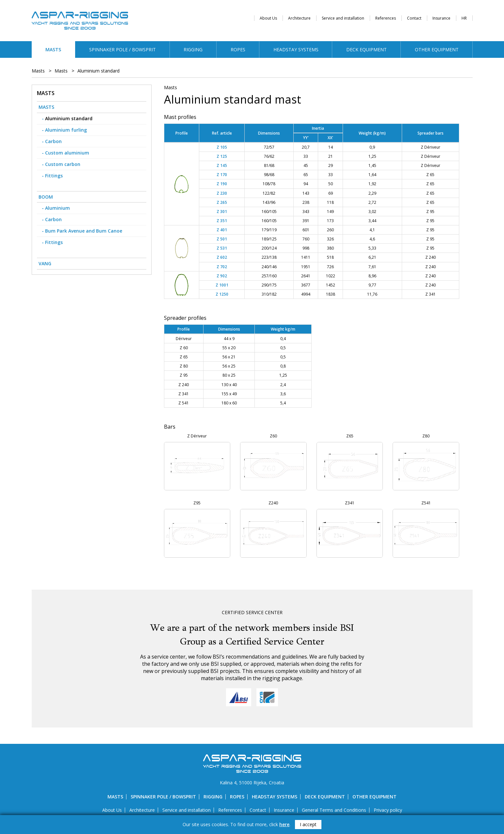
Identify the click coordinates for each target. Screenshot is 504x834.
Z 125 (222, 156)
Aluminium (57, 208)
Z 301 (222, 212)
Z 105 (222, 147)
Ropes (238, 49)
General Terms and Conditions (334, 810)
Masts (53, 49)
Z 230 (222, 193)
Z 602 (222, 257)
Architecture (299, 18)
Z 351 (222, 221)
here (284, 824)
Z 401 (222, 230)
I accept (308, 824)
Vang (45, 263)
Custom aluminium (67, 153)
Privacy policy (388, 810)
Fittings (54, 176)
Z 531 (222, 248)
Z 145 (222, 165)
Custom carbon (63, 164)
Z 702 (222, 267)
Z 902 (222, 276)
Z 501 (222, 239)
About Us (268, 18)
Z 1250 (222, 294)
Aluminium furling (66, 130)
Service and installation (343, 18)
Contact (414, 18)
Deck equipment (366, 49)
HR (464, 18)
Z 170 (222, 175)
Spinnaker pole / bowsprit (122, 49)
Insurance (441, 18)
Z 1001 (222, 285)
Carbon (53, 141)
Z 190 (222, 184)
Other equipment (437, 49)
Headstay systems (296, 49)
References (386, 18)
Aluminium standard (98, 71)
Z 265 (222, 202)
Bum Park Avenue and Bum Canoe (84, 231)
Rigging (193, 49)
